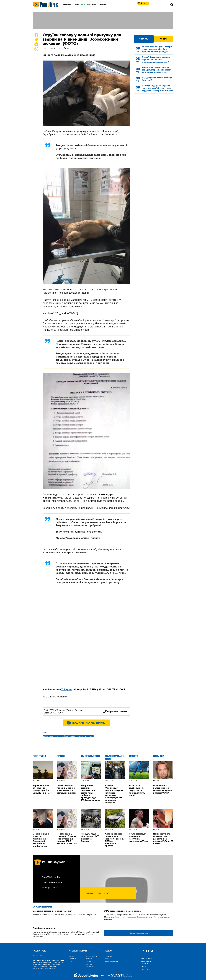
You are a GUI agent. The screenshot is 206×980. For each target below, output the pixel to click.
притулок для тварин (85, 736)
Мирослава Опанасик (118, 711)
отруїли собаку (71, 736)
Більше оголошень (139, 933)
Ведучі (108, 959)
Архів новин (146, 958)
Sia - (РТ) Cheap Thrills (52, 877)
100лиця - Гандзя (50, 888)
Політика (40, 756)
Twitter (70, 710)
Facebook (79, 710)
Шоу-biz (159, 756)
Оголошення (42, 907)
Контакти (145, 964)
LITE (83, 5)
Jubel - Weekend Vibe (52, 882)
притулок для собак (57, 736)
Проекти (109, 956)
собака (46, 736)
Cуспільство (90, 756)
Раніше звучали (112, 961)
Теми (76, 5)
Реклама (92, 5)
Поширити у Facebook (88, 723)
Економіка (90, 967)
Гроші (61, 756)
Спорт (134, 756)
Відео (71, 956)
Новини (67, 5)
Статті (71, 961)
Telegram (61, 710)
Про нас (103, 5)
